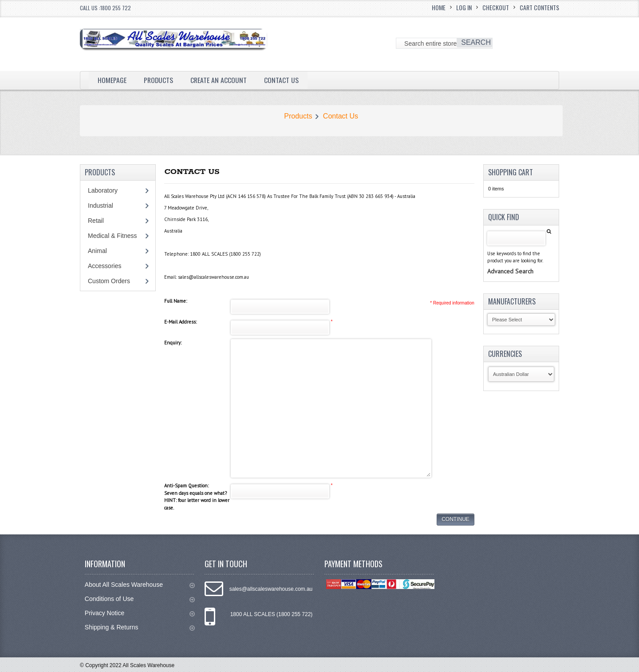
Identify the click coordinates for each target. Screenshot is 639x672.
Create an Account (220, 80)
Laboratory (103, 190)
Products (159, 80)
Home (439, 7)
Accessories (105, 266)
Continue (456, 519)
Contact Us (283, 80)
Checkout (496, 7)
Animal (97, 251)
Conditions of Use (140, 599)
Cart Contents (539, 7)
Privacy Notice (140, 613)
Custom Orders (109, 281)
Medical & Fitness (112, 236)
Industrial (101, 206)
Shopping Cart (511, 172)
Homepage (112, 80)
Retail (96, 221)
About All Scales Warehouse (140, 585)
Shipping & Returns (140, 627)
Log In (464, 7)
